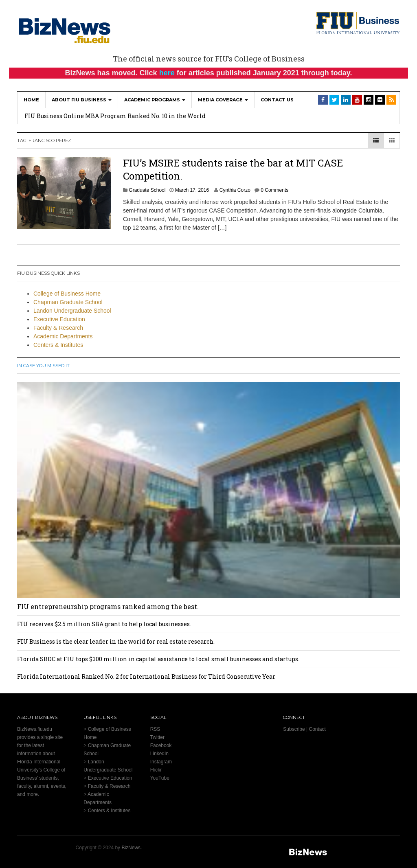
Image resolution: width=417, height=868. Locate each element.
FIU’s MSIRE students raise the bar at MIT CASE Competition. (233, 169)
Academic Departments (63, 336)
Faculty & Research (58, 328)
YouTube (160, 778)
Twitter (157, 737)
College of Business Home (67, 294)
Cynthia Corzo (235, 190)
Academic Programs (155, 100)
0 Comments (274, 190)
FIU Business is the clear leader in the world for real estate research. (116, 641)
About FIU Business (82, 100)
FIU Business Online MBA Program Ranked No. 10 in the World (115, 116)
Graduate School (147, 190)
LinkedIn (159, 754)
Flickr (156, 770)
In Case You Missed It (43, 366)
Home (31, 100)
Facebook (161, 745)
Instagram (161, 762)
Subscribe (294, 729)
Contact (317, 729)
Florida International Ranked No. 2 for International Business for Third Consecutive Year (146, 676)
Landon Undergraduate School (72, 311)
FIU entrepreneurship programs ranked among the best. (108, 606)
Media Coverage (223, 100)
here (167, 73)
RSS (155, 729)
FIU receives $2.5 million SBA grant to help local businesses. (104, 624)
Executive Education (59, 319)
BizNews (131, 848)
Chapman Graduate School (68, 302)
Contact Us (277, 100)
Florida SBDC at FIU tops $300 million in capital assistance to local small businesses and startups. (158, 659)
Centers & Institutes (58, 345)
